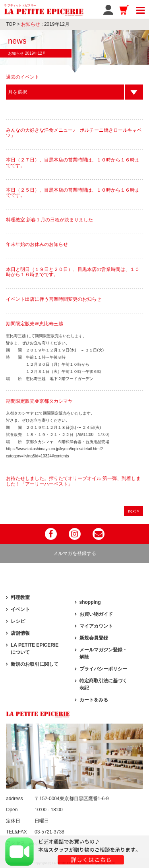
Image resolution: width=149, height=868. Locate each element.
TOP (11, 24)
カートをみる (94, 700)
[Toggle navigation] (140, 9)
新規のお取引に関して (35, 664)
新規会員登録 (94, 638)
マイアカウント (96, 626)
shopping (90, 602)
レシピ (18, 621)
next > (134, 511)
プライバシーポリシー (103, 669)
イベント (20, 609)
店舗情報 (20, 633)
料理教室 (20, 597)
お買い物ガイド (96, 614)
